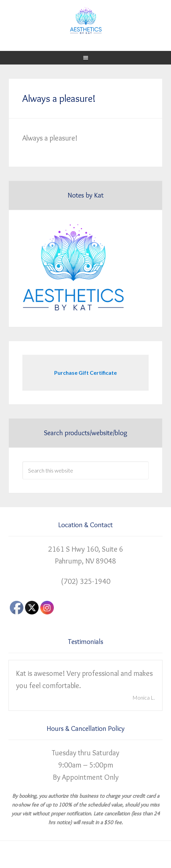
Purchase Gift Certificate (85, 373)
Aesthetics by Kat (85, 20)
